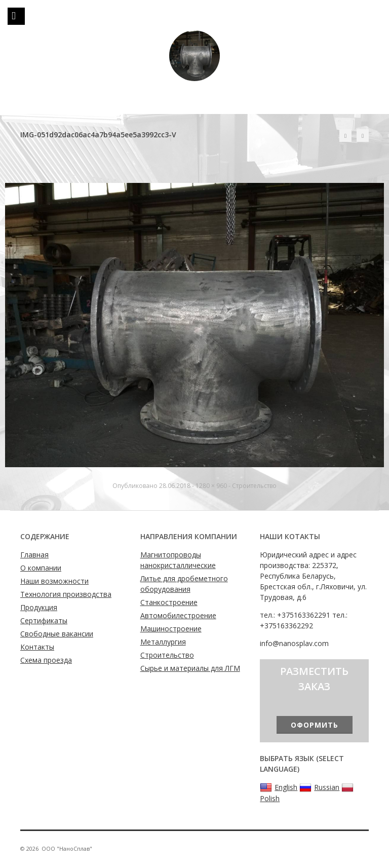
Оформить (315, 725)
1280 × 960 (211, 486)
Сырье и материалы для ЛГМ (190, 668)
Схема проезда (46, 660)
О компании (41, 568)
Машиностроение (171, 629)
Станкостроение (169, 602)
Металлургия (163, 642)
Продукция (39, 607)
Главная (34, 555)
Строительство (254, 486)
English (279, 787)
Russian (319, 787)
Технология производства (66, 594)
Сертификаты (44, 620)
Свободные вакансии (57, 634)
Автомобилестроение (178, 615)
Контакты (37, 647)
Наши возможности (54, 581)
